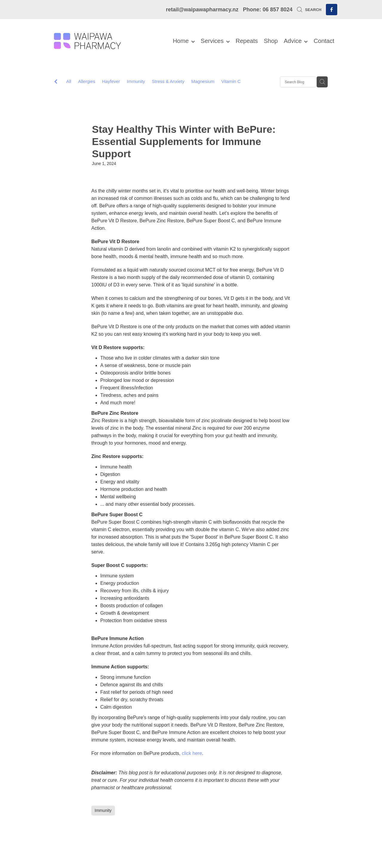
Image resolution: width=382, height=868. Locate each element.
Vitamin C (231, 81)
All (69, 81)
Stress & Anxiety (168, 81)
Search (309, 10)
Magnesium (203, 81)
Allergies (87, 81)
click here (192, 753)
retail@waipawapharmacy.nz (202, 10)
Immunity (136, 81)
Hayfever (111, 81)
